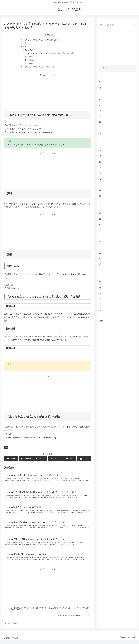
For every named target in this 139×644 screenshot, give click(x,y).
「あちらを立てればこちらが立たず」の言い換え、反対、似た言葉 (49, 54)
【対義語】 (30, 64)
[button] (134, 25)
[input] (117, 25)
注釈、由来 (28, 50)
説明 (23, 43)
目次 (44, 35)
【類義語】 (30, 61)
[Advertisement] (48, 93)
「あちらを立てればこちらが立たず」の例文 (39, 68)
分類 (101, 321)
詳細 (23, 47)
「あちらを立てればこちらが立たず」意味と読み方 (41, 40)
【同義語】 (30, 57)
